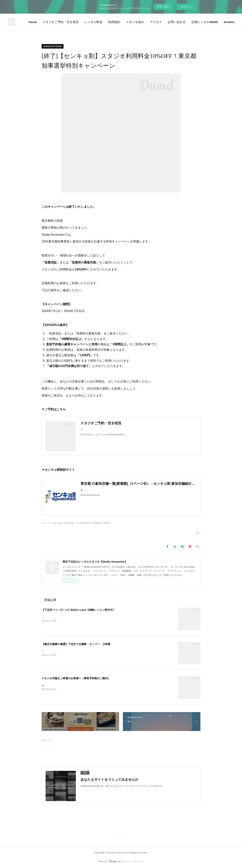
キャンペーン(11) (49, 523)
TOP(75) (107, 523)
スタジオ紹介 (135, 22)
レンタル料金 (93, 22)
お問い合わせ (177, 22)
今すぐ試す (163, 7)
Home (33, 22)
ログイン (186, 7)
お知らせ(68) (63, 523)
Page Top (121, 837)
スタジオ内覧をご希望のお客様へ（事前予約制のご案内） (76, 678)
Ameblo (229, 22)
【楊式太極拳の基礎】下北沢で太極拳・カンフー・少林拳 (76, 644)
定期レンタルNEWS (205, 22)
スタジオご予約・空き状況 (60, 22)
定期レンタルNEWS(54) (80, 523)
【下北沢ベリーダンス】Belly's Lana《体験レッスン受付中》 (78, 610)
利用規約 (114, 22)
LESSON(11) (96, 523)
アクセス (156, 22)
